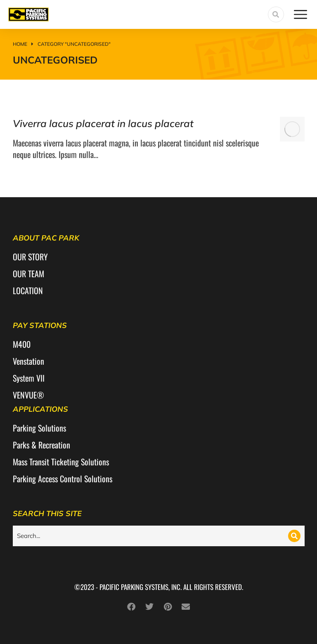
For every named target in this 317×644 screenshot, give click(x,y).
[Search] (294, 536)
